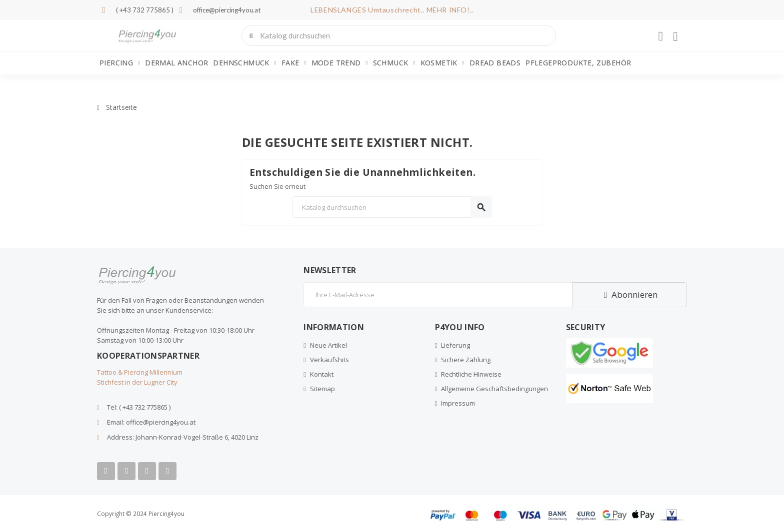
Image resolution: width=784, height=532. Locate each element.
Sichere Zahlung (466, 360)
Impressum (458, 403)
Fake (294, 63)
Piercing (120, 63)
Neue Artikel (328, 345)
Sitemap (322, 389)
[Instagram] (147, 471)
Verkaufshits (329, 360)
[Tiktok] (167, 471)
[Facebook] (106, 471)
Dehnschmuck (244, 63)
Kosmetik (442, 63)
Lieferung (455, 345)
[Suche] (392, 207)
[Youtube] (126, 471)
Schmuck (394, 63)
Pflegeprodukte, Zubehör (578, 63)
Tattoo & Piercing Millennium (140, 372)
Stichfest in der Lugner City (137, 382)
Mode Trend (340, 63)
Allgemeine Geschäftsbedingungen (494, 389)
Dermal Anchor (176, 63)
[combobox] (400, 35)
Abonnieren (629, 294)
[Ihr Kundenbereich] (660, 36)
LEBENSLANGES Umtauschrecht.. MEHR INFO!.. (392, 10)
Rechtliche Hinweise (471, 374)
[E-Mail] (438, 295)
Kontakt (322, 374)
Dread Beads (495, 63)
